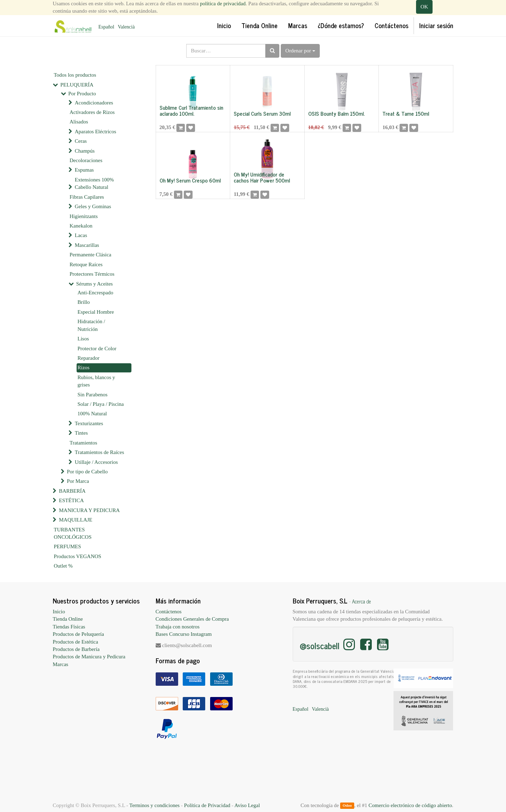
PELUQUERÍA (77, 85)
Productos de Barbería (76, 649)
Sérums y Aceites (95, 284)
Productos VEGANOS (77, 556)
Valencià (126, 27)
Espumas (84, 170)
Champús (85, 151)
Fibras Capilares (87, 197)
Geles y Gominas (93, 206)
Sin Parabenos (93, 395)
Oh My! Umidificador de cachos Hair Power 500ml (262, 177)
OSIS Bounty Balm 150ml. (336, 113)
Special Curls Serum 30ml (262, 113)
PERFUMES (67, 546)
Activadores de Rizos (92, 112)
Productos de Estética (75, 642)
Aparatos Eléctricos (96, 132)
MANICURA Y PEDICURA (89, 510)
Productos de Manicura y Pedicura (89, 657)
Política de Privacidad (207, 805)
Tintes (81, 433)
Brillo (84, 302)
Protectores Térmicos (92, 274)
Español (106, 27)
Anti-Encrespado (96, 293)
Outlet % (63, 566)
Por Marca (78, 481)
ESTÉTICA (72, 500)
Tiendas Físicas (69, 627)
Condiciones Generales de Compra (192, 619)
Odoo (347, 806)
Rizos (84, 367)
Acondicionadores (94, 103)
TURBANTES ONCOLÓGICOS (73, 533)
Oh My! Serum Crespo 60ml (190, 180)
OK (424, 7)
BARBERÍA (72, 491)
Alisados (79, 122)
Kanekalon (81, 226)
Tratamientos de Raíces (99, 452)
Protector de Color (97, 349)
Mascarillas (87, 245)
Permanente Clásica (90, 255)
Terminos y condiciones (154, 805)
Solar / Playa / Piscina (101, 404)
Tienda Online (68, 619)
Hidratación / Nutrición (92, 325)
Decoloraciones (86, 160)
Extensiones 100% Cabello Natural (94, 183)
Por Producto (82, 94)
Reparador (89, 358)
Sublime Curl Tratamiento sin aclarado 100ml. (191, 110)
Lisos (83, 339)
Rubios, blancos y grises (96, 381)
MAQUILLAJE (76, 520)
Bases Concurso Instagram (184, 634)
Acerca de (362, 601)
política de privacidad (223, 4)
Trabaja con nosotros (178, 627)
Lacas (81, 235)
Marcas (60, 664)
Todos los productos (75, 75)
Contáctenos (169, 612)
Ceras (81, 141)
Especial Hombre (96, 312)
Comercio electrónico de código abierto (410, 805)
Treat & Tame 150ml (406, 113)
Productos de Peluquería (78, 634)
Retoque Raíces (86, 264)
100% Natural (92, 414)
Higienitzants (84, 216)
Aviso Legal (247, 805)
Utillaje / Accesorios (96, 462)
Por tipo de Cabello (87, 472)
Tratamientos (83, 443)
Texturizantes (89, 423)
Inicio (59, 612)
